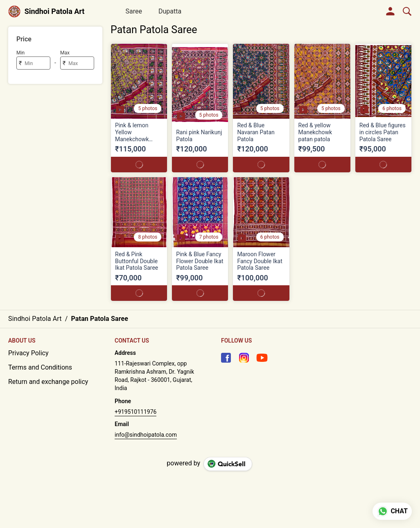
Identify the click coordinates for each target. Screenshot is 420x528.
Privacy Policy (28, 353)
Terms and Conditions (40, 367)
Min (20, 53)
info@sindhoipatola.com (146, 435)
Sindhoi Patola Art (55, 11)
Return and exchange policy (48, 382)
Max (65, 53)
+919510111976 (135, 412)
